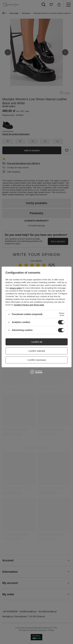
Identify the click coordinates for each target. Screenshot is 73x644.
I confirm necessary (36, 360)
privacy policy (16, 288)
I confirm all (37, 342)
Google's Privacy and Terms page (29, 305)
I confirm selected (37, 351)
